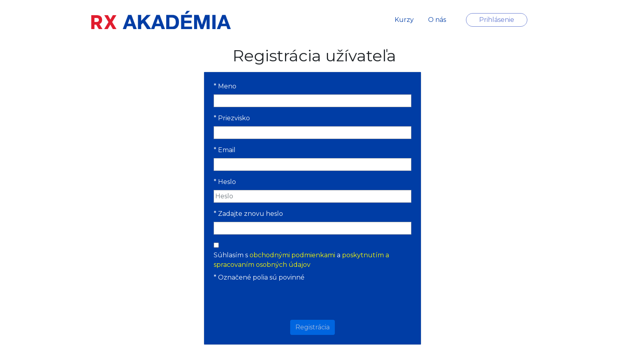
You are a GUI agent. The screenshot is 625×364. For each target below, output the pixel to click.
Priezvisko (232, 118)
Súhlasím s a (301, 260)
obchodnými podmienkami (292, 255)
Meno (225, 86)
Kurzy (404, 20)
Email (225, 150)
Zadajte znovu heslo (248, 214)
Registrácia (312, 327)
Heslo (225, 182)
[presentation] (317, 301)
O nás (437, 20)
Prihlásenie (497, 20)
